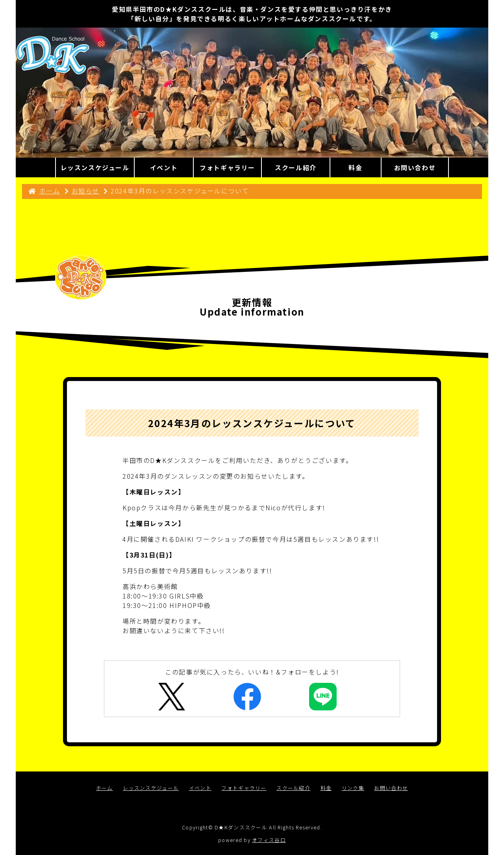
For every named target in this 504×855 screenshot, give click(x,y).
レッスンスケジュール (151, 788)
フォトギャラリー (244, 788)
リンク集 (353, 788)
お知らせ (85, 191)
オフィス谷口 (269, 840)
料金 (326, 788)
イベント (200, 788)
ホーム (50, 191)
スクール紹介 (293, 788)
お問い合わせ (391, 788)
